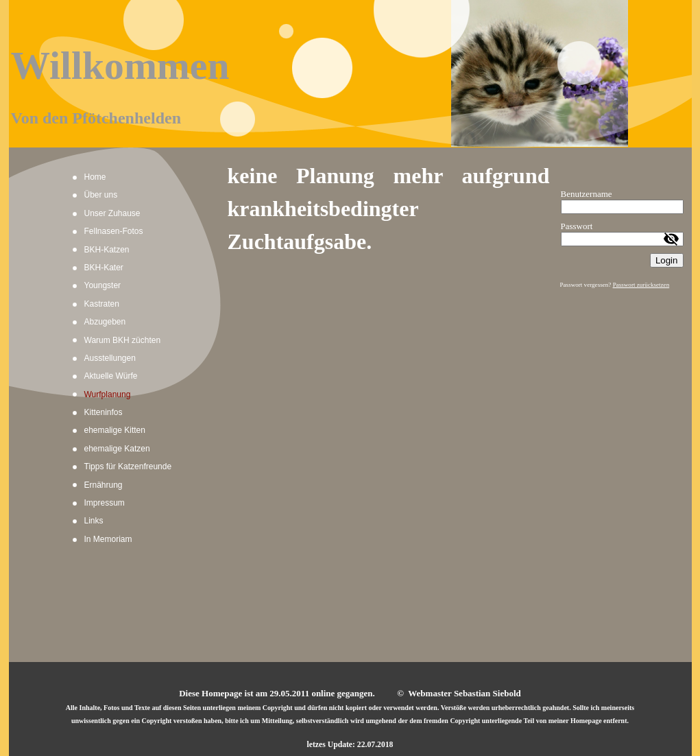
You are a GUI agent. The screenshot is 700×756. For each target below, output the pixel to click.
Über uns (101, 195)
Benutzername (587, 194)
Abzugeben (105, 322)
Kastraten (102, 304)
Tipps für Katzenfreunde (128, 466)
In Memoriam (108, 539)
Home (95, 177)
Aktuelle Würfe (111, 376)
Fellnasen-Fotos (114, 231)
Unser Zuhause (112, 213)
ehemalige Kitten (115, 430)
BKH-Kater (104, 268)
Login (667, 260)
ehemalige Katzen (117, 449)
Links (94, 521)
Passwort (577, 226)
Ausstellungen (110, 358)
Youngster (103, 285)
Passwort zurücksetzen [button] (641, 285)
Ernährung (104, 485)
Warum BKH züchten (123, 340)
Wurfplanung (108, 394)
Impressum (105, 503)
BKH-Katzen (107, 250)
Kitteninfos (104, 412)
